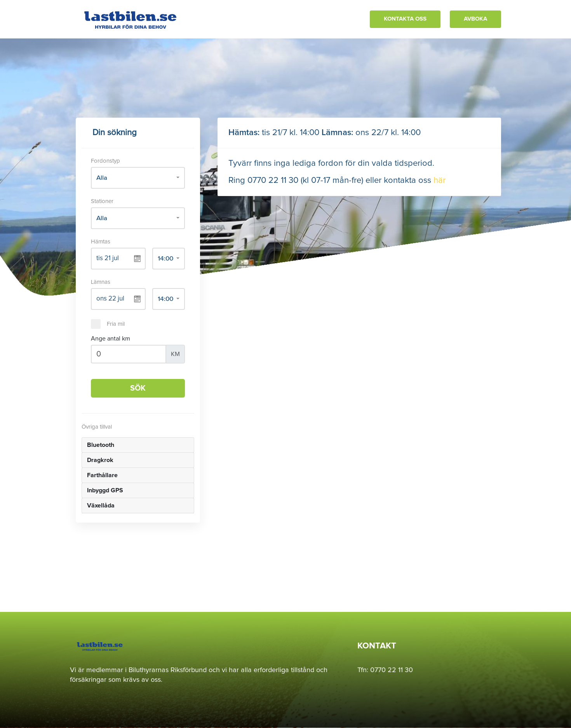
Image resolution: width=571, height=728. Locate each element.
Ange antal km (111, 339)
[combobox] (138, 178)
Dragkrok (100, 460)
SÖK (138, 388)
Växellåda (101, 506)
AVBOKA (475, 19)
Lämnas (101, 282)
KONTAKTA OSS (405, 19)
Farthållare (102, 475)
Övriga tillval (97, 427)
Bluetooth (101, 445)
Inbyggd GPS (105, 490)
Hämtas (101, 242)
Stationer (102, 201)
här (440, 181)
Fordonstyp (105, 161)
